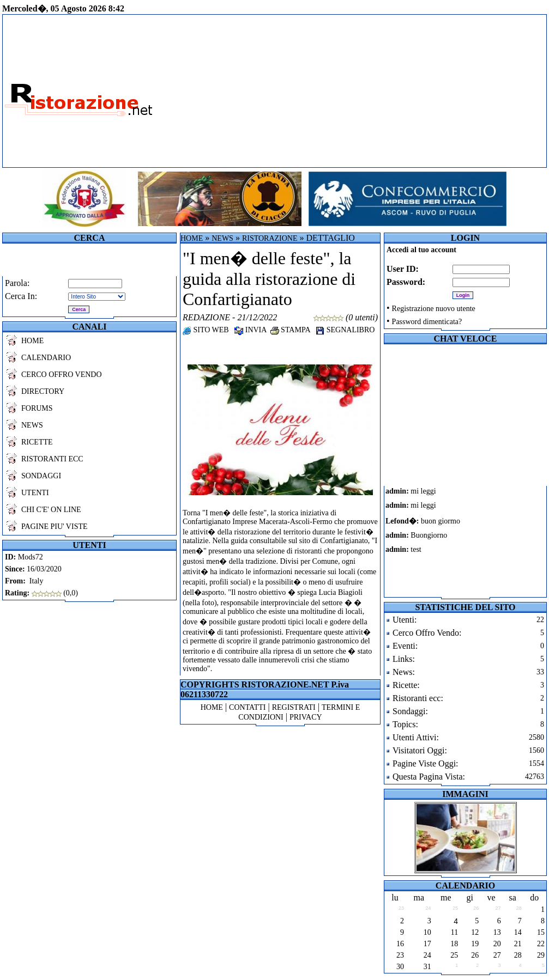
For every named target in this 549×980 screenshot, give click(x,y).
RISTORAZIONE (270, 238)
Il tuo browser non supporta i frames (432, 541)
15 (541, 932)
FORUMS (37, 408)
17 (427, 944)
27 (497, 955)
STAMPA (290, 330)
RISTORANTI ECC (52, 459)
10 (427, 932)
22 (541, 944)
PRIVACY (306, 717)
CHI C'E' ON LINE (51, 510)
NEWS (32, 425)
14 (518, 932)
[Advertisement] (351, 91)
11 (454, 932)
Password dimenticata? (427, 322)
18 (454, 944)
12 (475, 932)
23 (400, 955)
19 (475, 944)
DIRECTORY (43, 391)
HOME (32, 341)
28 (518, 955)
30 (400, 967)
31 (427, 967)
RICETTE (37, 442)
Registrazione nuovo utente (434, 309)
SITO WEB (206, 330)
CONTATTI (247, 707)
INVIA (250, 330)
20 (497, 944)
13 (497, 932)
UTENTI (35, 493)
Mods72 (31, 557)
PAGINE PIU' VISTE (55, 526)
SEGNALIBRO (345, 330)
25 (454, 955)
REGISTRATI (294, 707)
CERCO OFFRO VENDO (62, 375)
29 (541, 955)
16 (400, 944)
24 (427, 955)
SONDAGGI (41, 476)
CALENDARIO (46, 358)
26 (475, 955)
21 (518, 944)
